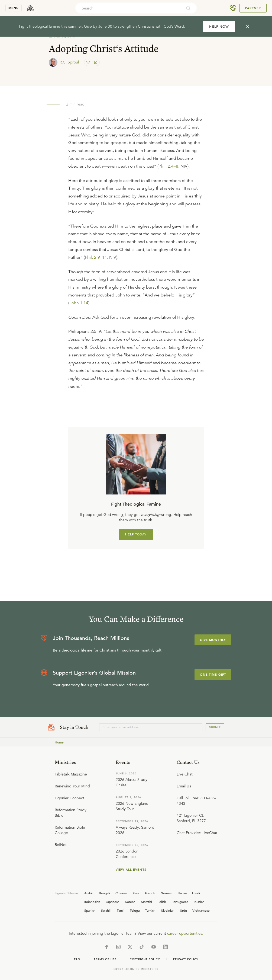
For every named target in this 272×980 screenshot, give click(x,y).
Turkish (150, 910)
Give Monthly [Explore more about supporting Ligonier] (213, 640)
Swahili (106, 910)
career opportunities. (185, 933)
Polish (162, 902)
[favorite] (89, 62)
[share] (95, 62)
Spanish (90, 910)
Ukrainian (168, 910)
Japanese (113, 902)
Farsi (136, 893)
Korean (130, 902)
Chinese (121, 893)
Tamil (121, 910)
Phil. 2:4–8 (168, 166)
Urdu (183, 910)
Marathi (146, 902)
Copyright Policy (145, 959)
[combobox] (129, 8)
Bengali (104, 893)
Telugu (135, 910)
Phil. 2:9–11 (96, 257)
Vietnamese (201, 910)
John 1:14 (79, 303)
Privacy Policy (186, 959)
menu (14, 8)
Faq (77, 959)
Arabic (89, 893)
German (166, 893)
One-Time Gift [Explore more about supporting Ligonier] (213, 675)
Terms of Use (105, 959)
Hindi (196, 893)
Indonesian (92, 902)
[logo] (30, 8)
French (150, 893)
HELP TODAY (136, 534)
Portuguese (180, 902)
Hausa (182, 893)
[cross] (248, 27)
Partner (253, 8)
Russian (199, 902)
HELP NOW (219, 26)
